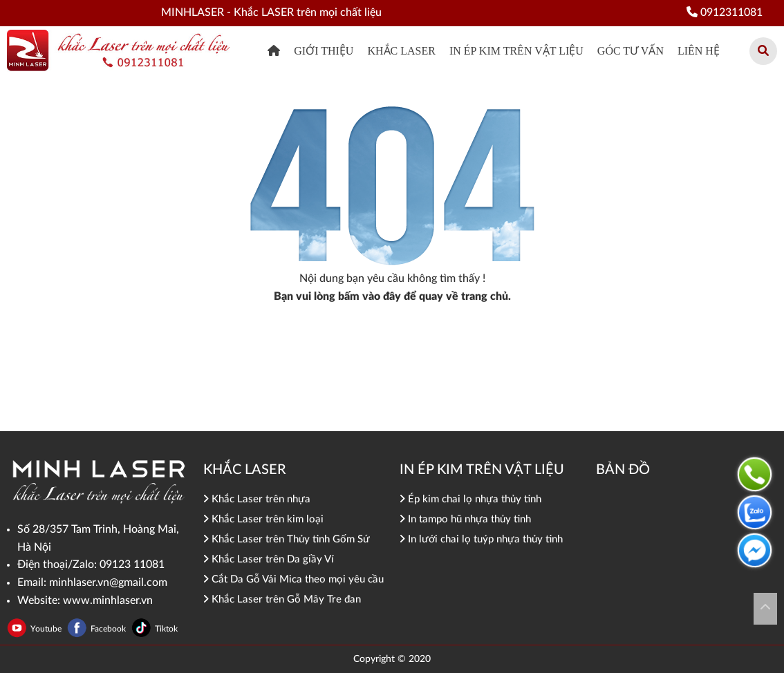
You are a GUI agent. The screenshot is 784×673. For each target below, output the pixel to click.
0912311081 (725, 12)
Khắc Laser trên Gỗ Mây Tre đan (282, 599)
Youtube (47, 629)
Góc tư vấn (631, 51)
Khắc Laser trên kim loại (263, 519)
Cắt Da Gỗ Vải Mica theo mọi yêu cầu (293, 579)
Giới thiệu (324, 51)
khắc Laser (401, 51)
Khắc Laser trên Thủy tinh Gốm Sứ (287, 539)
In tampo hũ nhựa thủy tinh (465, 519)
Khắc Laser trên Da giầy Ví (269, 559)
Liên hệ (699, 51)
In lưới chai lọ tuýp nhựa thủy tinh (481, 539)
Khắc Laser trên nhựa (257, 499)
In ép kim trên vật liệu (516, 51)
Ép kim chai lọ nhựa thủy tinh (470, 499)
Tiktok (166, 629)
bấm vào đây (370, 296)
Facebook (109, 629)
